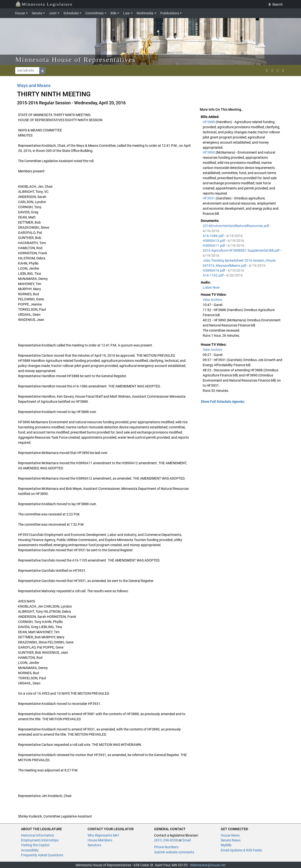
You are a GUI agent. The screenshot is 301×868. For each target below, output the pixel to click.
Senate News (231, 840)
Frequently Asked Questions (42, 855)
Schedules (71, 13)
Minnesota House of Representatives (75, 60)
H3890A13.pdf (214, 241)
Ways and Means (34, 85)
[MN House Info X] (267, 70)
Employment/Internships (40, 840)
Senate (37, 13)
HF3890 (209, 152)
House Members (100, 840)
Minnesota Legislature (44, 4)
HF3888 (209, 122)
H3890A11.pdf (214, 246)
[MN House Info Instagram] (272, 70)
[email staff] (278, 70)
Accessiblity (30, 850)
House (20, 13)
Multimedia (145, 13)
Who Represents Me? (103, 835)
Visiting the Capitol (35, 845)
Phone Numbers (166, 847)
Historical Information (38, 835)
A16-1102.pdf (214, 275)
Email (187, 840)
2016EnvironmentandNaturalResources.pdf (236, 226)
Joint (53, 13)
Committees (95, 13)
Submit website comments (174, 852)
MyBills (226, 845)
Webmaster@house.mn (208, 865)
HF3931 (209, 198)
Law (126, 13)
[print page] (283, 70)
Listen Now (211, 287)
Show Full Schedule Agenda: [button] (223, 402)
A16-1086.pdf (214, 236)
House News (230, 835)
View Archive (212, 300)
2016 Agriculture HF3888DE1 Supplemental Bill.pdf (241, 250)
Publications (170, 13)
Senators (94, 845)
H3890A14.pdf (214, 270)
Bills (114, 13)
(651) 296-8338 (166, 840)
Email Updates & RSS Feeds (241, 850)
